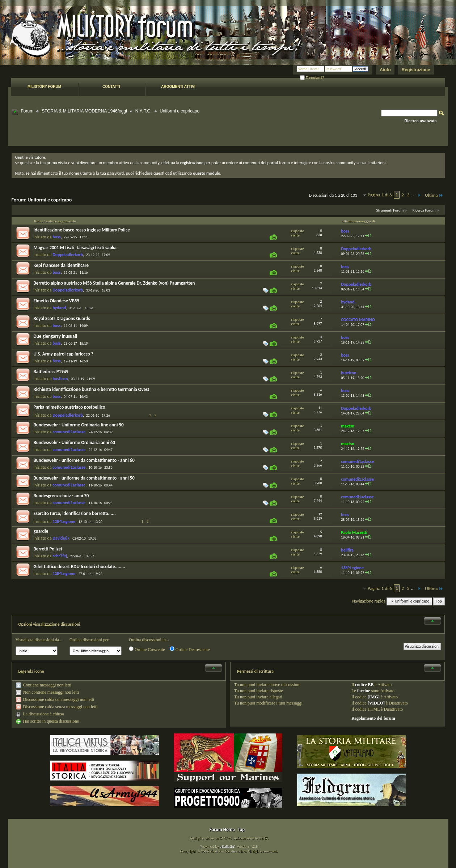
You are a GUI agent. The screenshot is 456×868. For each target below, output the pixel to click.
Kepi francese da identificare (61, 265)
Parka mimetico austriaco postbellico (69, 407)
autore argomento (61, 221)
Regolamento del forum (373, 718)
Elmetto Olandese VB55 (57, 301)
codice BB (364, 685)
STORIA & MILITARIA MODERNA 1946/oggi (84, 111)
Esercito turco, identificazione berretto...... (75, 513)
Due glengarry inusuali (55, 336)
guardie (41, 531)
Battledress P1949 (51, 372)
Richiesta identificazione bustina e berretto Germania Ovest (92, 389)
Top (439, 601)
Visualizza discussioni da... (39, 640)
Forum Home (222, 829)
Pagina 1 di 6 (380, 195)
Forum (27, 111)
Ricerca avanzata (420, 121)
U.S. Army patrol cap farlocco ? (64, 354)
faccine (364, 691)
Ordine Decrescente (190, 649)
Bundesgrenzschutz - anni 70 (61, 496)
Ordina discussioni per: (90, 640)
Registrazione (416, 70)
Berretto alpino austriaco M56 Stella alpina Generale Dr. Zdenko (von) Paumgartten (114, 283)
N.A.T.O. (143, 111)
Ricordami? (312, 78)
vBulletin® (228, 846)
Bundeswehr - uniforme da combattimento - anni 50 (84, 478)
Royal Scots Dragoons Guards (62, 318)
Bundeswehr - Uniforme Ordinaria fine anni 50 (79, 425)
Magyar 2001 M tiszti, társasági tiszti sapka (75, 248)
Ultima (434, 195)
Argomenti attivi (178, 87)
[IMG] (374, 697)
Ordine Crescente (147, 649)
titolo (38, 221)
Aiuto (385, 70)
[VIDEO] (376, 703)
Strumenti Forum (390, 210)
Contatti (111, 87)
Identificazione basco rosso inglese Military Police (82, 230)
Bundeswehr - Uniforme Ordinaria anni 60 (74, 442)
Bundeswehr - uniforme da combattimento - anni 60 (84, 460)
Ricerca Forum (424, 210)
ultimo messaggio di (358, 221)
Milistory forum (44, 87)
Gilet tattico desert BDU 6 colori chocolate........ (79, 567)
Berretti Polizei (48, 549)
